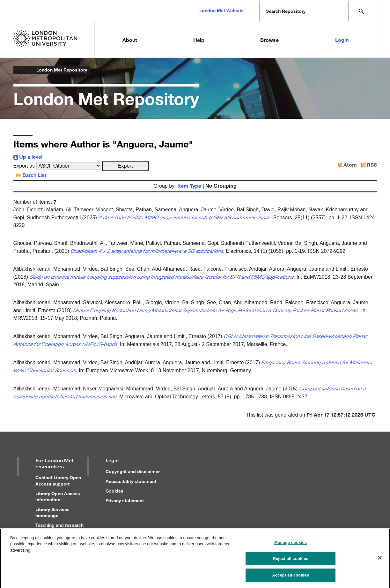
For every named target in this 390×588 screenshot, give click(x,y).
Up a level (28, 157)
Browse (269, 40)
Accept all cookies (291, 579)
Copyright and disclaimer (133, 471)
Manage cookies (291, 546)
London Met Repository (62, 70)
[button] (125, 166)
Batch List (30, 175)
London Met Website (221, 10)
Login (342, 40)
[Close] (380, 561)
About (130, 40)
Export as (24, 166)
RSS (368, 165)
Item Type (189, 186)
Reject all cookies (290, 562)
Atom (346, 165)
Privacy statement (125, 500)
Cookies (114, 491)
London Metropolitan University (18, 70)
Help (199, 40)
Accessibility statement (131, 481)
